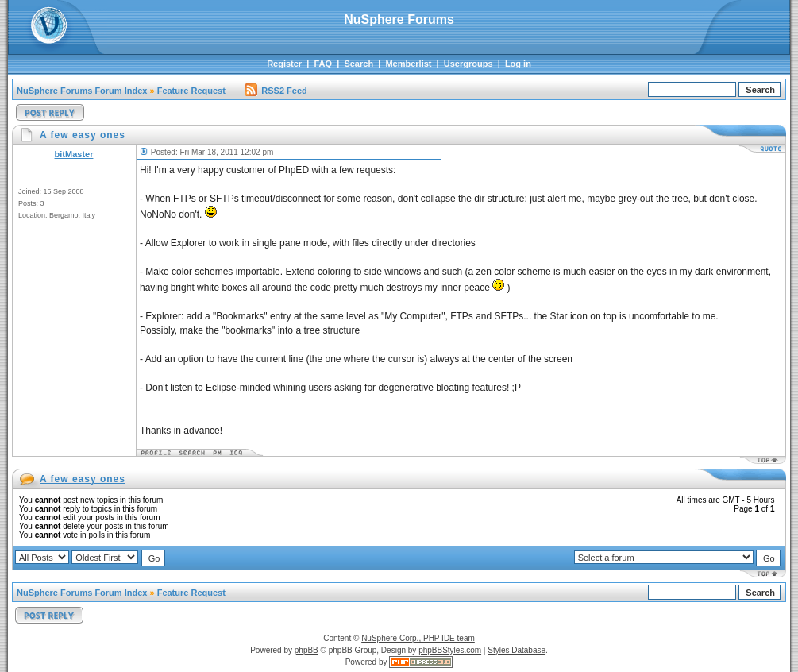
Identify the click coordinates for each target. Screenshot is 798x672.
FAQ (323, 64)
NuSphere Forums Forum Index (82, 91)
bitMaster (74, 154)
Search (359, 64)
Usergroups (468, 64)
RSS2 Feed (276, 91)
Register (284, 64)
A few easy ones (83, 479)
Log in (518, 64)
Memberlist (408, 64)
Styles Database (517, 650)
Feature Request (191, 91)
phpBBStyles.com (450, 650)
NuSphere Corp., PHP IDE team (418, 638)
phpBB (306, 650)
